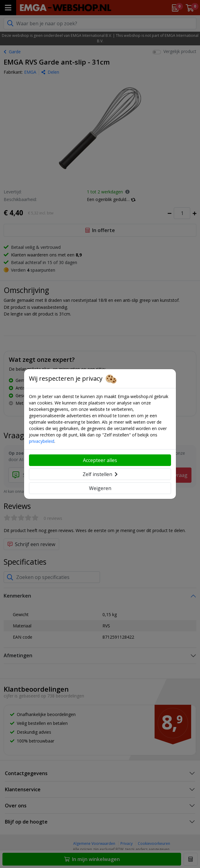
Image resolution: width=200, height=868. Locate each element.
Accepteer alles (100, 460)
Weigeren (100, 488)
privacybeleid (42, 441)
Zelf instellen (100, 474)
